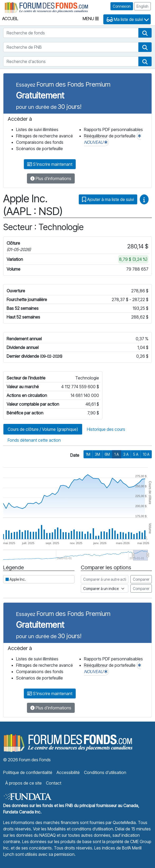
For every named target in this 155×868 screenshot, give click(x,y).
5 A (136, 454)
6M (107, 454)
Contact (54, 783)
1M (88, 454)
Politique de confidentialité (28, 772)
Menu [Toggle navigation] (91, 19)
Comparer (141, 579)
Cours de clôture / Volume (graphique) (43, 429)
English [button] (142, 6)
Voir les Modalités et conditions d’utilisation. (74, 829)
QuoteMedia (124, 822)
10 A (146, 454)
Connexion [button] (122, 6)
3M (97, 454)
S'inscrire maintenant (50, 164)
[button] (145, 33)
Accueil (10, 19)
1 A (117, 454)
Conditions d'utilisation (105, 772)
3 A (126, 454)
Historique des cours (106, 429)
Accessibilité (68, 772)
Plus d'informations (51, 178)
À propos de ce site (24, 783)
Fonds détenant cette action (34, 440)
